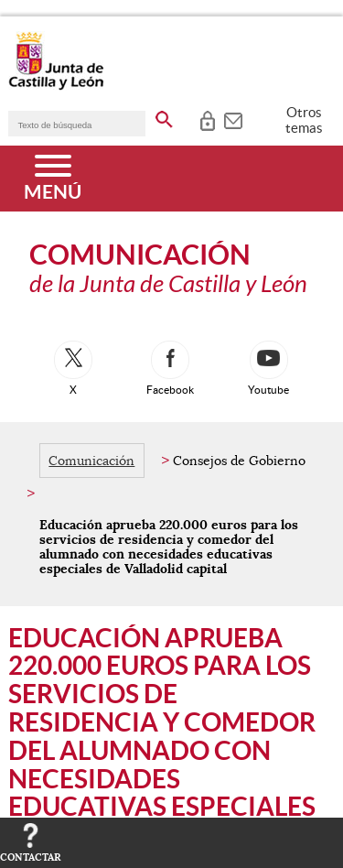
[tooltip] (207, 119)
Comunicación (91, 461)
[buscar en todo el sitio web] (164, 116)
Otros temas (304, 120)
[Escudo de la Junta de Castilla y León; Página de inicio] (56, 86)
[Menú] (53, 179)
